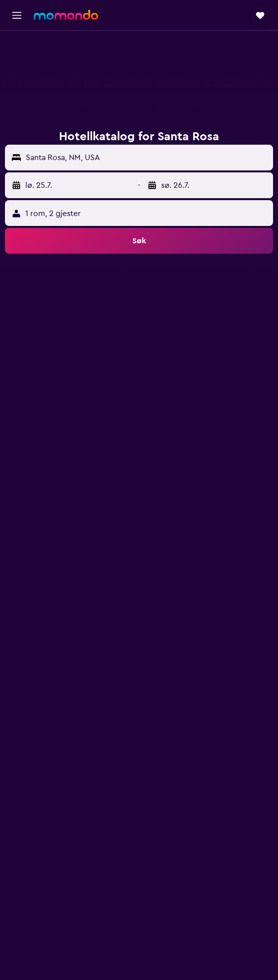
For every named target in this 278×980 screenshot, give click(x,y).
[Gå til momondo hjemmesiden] (66, 15)
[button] (17, 15)
